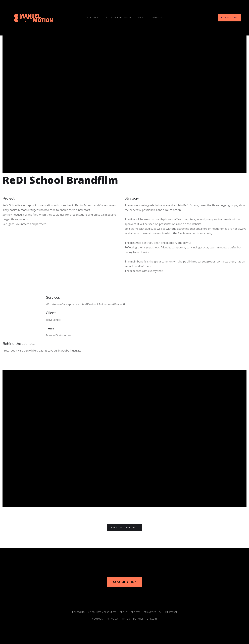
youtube (97, 619)
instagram (112, 619)
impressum (171, 612)
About (142, 18)
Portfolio (93, 18)
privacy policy (153, 612)
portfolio (79, 612)
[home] (33, 18)
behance (138, 619)
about (124, 612)
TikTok (126, 619)
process (157, 18)
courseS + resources (119, 18)
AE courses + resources (102, 612)
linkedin (152, 619)
